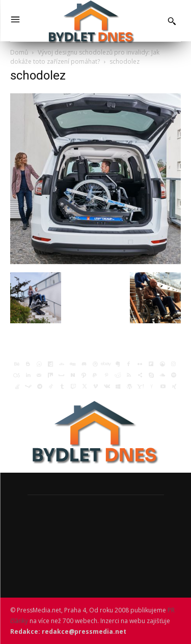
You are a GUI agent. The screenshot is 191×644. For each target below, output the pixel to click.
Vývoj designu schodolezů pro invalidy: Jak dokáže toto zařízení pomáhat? (85, 57)
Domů (19, 52)
